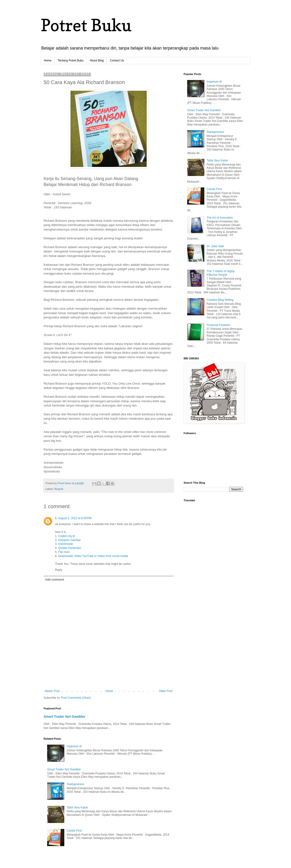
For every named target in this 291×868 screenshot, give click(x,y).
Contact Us (117, 60)
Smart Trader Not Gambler (64, 717)
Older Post (166, 691)
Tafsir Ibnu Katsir (77, 808)
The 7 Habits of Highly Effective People (221, 273)
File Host (64, 552)
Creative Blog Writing (220, 300)
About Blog (97, 60)
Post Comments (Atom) (76, 698)
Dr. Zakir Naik (215, 246)
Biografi (59, 489)
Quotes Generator (70, 548)
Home (48, 60)
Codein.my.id (66, 536)
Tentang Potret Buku (71, 60)
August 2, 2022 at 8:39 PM (75, 518)
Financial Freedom (218, 325)
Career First (74, 831)
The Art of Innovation (220, 218)
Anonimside (66, 544)
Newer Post (52, 691)
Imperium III (74, 746)
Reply (59, 570)
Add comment (55, 580)
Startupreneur (75, 784)
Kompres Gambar (69, 540)
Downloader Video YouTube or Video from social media (93, 556)
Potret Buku (86, 25)
